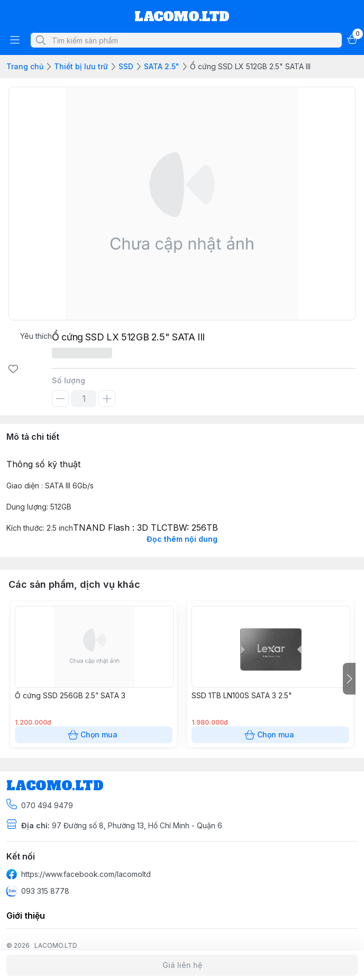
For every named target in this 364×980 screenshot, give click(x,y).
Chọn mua (94, 735)
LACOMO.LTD (56, 945)
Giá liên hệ (182, 965)
